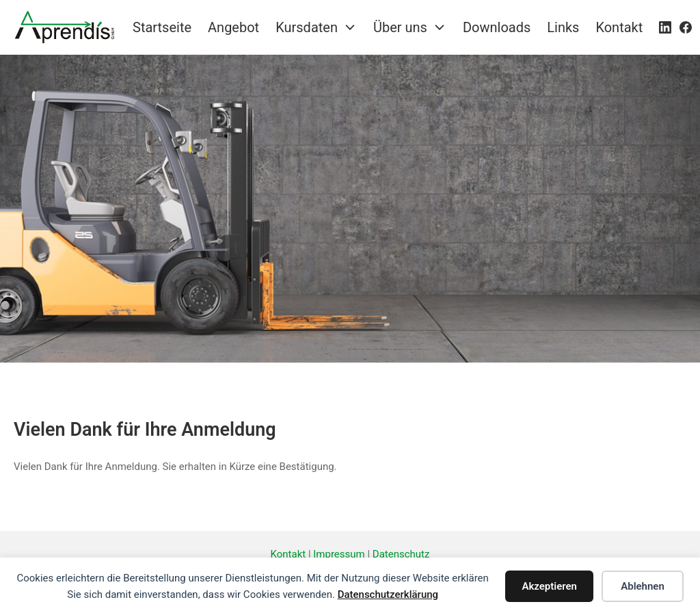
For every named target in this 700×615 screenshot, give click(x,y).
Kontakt (288, 554)
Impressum (339, 554)
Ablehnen (643, 586)
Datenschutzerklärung (388, 594)
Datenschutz (401, 554)
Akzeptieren (549, 586)
